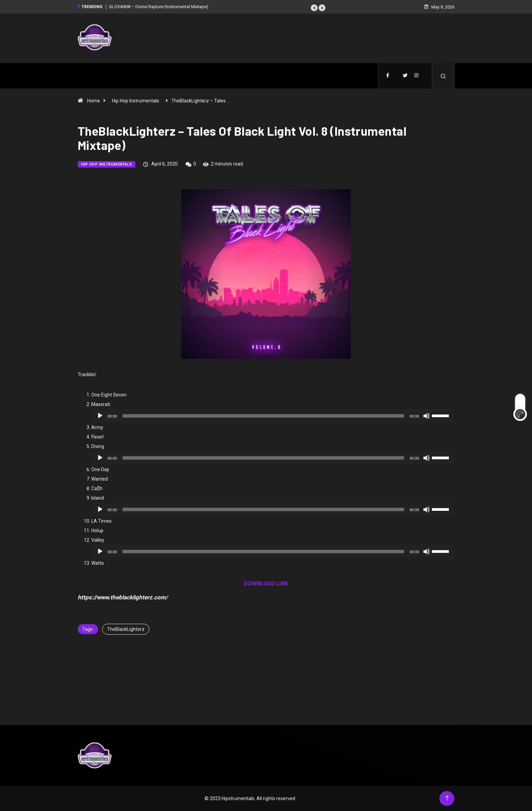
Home (94, 101)
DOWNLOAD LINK (266, 583)
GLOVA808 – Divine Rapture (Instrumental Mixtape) (159, 7)
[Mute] (426, 416)
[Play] (100, 416)
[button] (314, 8)
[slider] (263, 416)
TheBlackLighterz (126, 629)
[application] (273, 416)
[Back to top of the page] (447, 798)
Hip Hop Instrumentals (136, 101)
